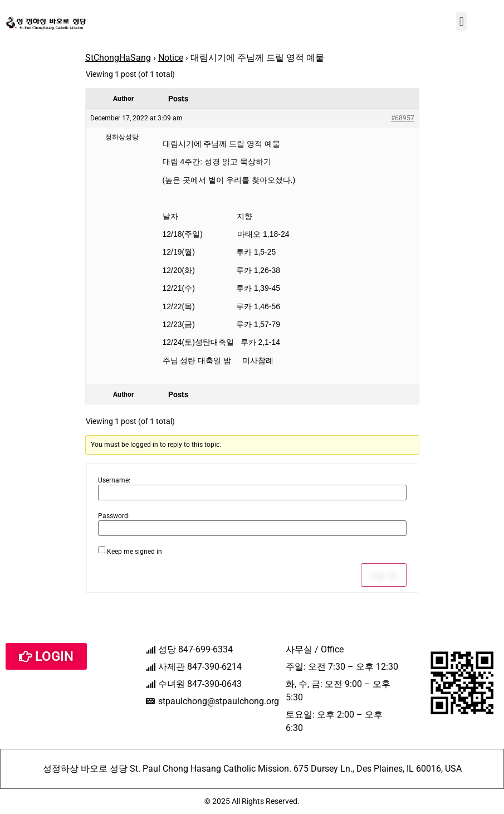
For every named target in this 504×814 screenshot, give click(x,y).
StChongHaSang (118, 58)
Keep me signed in (134, 552)
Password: (114, 516)
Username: (114, 480)
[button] (461, 21)
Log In (384, 575)
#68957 (403, 118)
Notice (171, 58)
